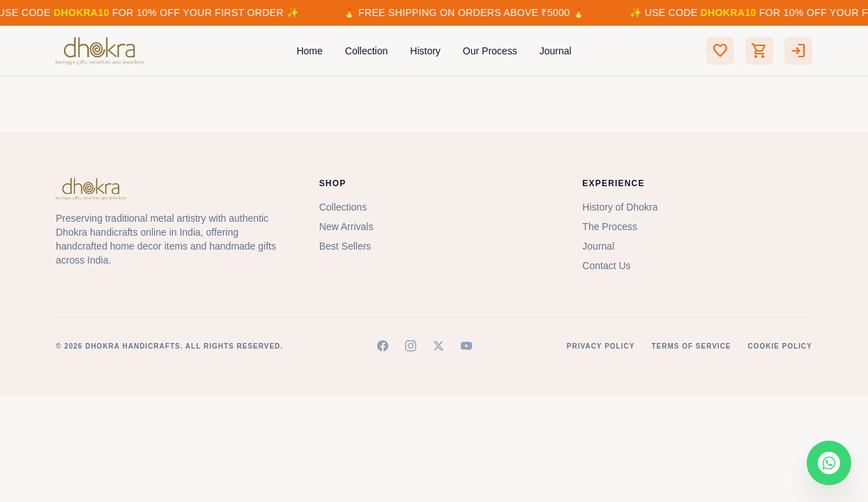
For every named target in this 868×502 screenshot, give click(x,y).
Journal (556, 51)
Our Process (490, 51)
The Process (610, 227)
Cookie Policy (780, 346)
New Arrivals (347, 227)
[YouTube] (466, 346)
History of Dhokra (620, 207)
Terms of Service (691, 346)
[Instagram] (411, 346)
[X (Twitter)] (439, 346)
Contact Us (606, 266)
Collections (343, 207)
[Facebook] (383, 346)
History (425, 51)
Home (309, 51)
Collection (366, 51)
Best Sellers (345, 246)
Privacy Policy (601, 346)
